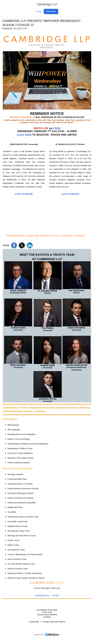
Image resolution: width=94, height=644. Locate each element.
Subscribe (51, 11)
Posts (39, 12)
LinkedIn (55, 595)
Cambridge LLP (47, 4)
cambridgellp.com (42, 595)
